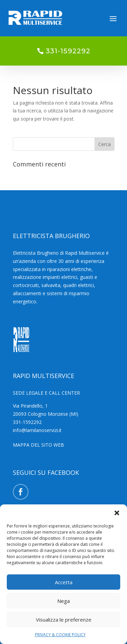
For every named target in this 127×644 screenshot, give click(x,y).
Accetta (64, 582)
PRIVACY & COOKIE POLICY (60, 635)
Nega (63, 601)
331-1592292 (68, 51)
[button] (117, 513)
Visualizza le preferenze (64, 620)
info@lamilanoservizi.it (37, 430)
